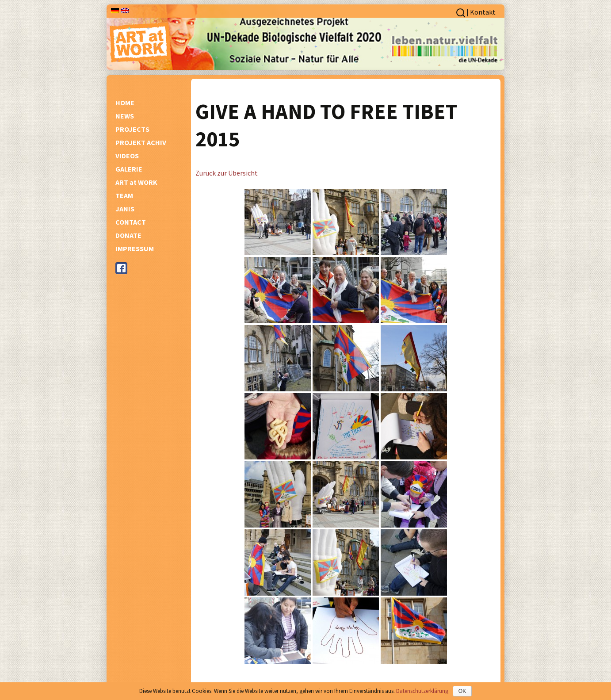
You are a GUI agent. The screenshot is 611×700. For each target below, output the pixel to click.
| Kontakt (481, 12)
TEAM (124, 195)
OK (462, 691)
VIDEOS (127, 156)
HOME (125, 103)
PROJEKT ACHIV (141, 142)
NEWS (125, 116)
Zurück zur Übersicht (227, 173)
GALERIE (129, 169)
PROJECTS (132, 129)
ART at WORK (136, 182)
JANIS (125, 209)
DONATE (128, 235)
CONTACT (131, 222)
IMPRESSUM (135, 249)
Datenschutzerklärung (422, 691)
